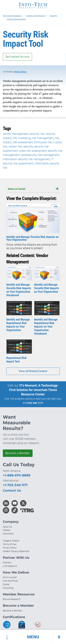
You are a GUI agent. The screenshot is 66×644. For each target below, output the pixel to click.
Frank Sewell (20, 72)
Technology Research (12, 16)
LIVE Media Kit (10, 566)
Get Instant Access (17, 57)
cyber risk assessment (33, 151)
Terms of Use (10, 544)
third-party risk (43, 142)
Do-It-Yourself (10, 577)
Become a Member (18, 453)
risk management (43, 138)
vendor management (16, 134)
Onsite (6, 584)
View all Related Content (33, 371)
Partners (7, 563)
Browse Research (12, 599)
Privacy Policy (10, 548)
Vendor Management (36, 16)
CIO (15, 138)
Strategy (54, 16)
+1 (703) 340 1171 (33, 403)
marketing (24, 138)
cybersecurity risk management (40, 155)
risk (57, 138)
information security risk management (26, 159)
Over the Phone (10, 581)
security (28, 147)
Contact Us (12, 491)
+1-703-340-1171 (15, 485)
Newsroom (8, 534)
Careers (7, 530)
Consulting (8, 588)
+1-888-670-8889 (17, 475)
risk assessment (23, 142)
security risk (37, 134)
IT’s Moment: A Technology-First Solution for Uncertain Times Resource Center (34, 390)
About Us (7, 527)
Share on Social (33, 189)
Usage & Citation (11, 541)
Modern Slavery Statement (16, 551)
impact (7, 142)
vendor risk (15, 147)
